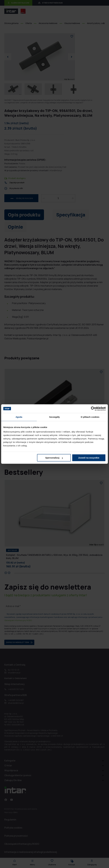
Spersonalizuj (54, 458)
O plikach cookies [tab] (90, 417)
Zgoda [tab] (19, 417)
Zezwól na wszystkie (89, 458)
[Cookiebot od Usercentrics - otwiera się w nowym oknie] (93, 409)
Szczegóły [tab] (54, 417)
